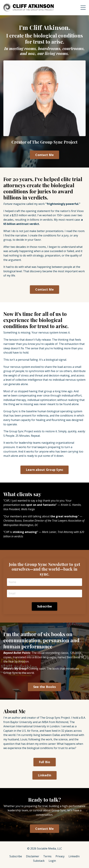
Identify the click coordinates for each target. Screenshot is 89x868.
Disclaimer (33, 856)
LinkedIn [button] (44, 775)
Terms (47, 856)
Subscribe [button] (44, 606)
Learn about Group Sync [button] (45, 470)
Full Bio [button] (45, 762)
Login (52, 861)
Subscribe (16, 856)
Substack (39, 861)
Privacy (60, 856)
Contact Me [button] (44, 155)
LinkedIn (74, 856)
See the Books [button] (44, 687)
